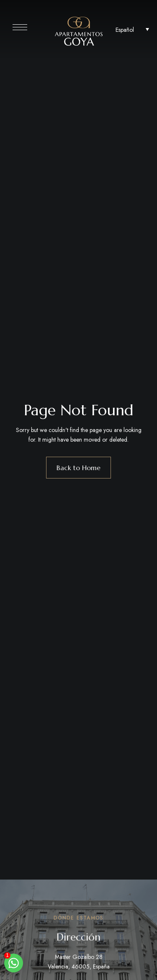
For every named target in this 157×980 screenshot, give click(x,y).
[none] (132, 29)
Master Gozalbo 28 (79, 958)
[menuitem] (132, 29)
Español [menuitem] (125, 29)
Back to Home (78, 468)
